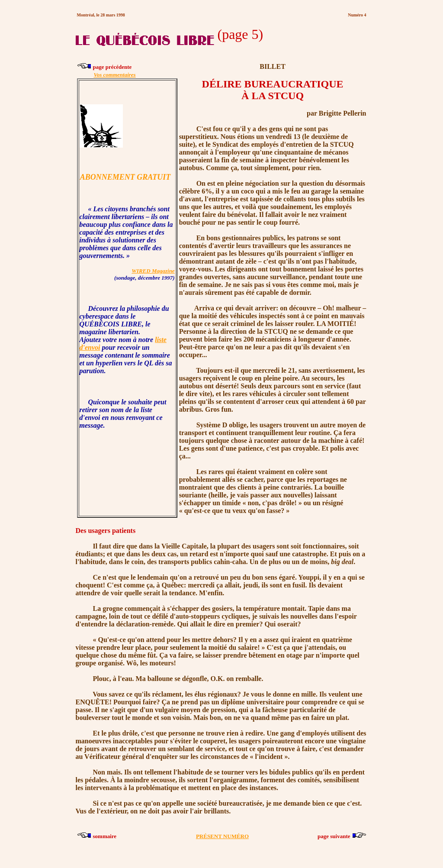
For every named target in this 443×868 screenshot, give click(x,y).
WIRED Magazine (153, 271)
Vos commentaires (115, 75)
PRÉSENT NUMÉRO (222, 836)
